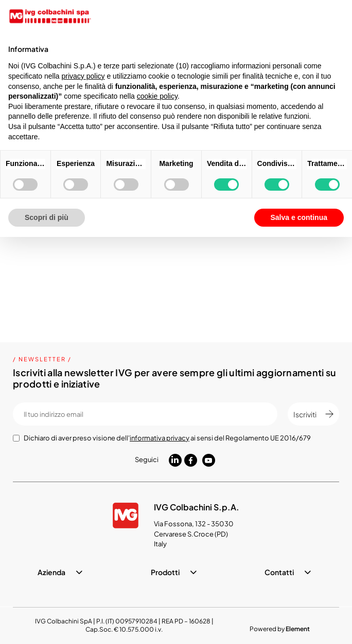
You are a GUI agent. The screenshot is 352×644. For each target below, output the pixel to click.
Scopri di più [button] (47, 217)
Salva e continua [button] (299, 217)
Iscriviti (313, 414)
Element (298, 629)
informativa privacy (160, 438)
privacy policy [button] (83, 76)
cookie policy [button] (157, 96)
